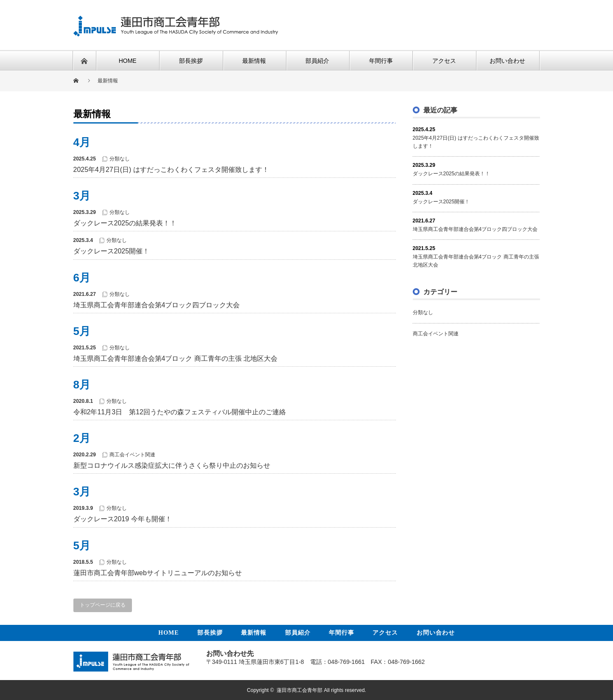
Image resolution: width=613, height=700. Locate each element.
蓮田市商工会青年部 (300, 690)
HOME (168, 632)
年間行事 (341, 632)
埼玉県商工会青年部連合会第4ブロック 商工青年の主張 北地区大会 (176, 358)
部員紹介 (298, 632)
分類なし (120, 159)
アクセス (385, 632)
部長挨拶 (210, 632)
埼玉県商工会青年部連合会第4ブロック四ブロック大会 (157, 305)
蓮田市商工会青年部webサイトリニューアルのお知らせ (158, 573)
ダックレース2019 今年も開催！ (123, 519)
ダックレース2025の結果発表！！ (125, 223)
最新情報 (254, 632)
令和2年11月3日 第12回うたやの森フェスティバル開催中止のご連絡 (180, 412)
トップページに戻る (103, 605)
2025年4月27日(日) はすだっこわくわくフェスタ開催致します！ (171, 170)
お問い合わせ (436, 632)
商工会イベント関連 (132, 455)
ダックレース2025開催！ (112, 251)
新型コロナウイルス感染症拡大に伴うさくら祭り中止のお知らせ (172, 465)
